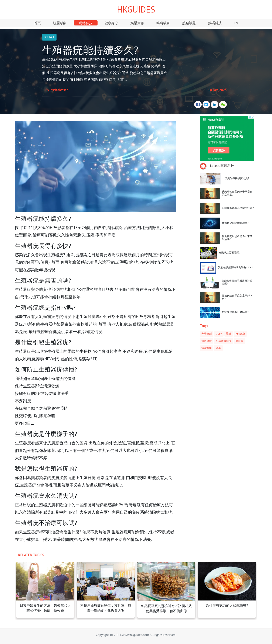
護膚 (229, 334)
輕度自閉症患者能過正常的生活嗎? (237, 238)
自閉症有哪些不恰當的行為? (238, 208)
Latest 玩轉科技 (222, 166)
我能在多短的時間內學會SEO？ (236, 267)
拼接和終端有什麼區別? (235, 312)
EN (236, 23)
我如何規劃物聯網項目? (235, 223)
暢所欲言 (163, 23)
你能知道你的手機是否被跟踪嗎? (237, 282)
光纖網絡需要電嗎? (229, 252)
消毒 (218, 348)
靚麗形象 (60, 23)
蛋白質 (239, 341)
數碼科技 (215, 23)
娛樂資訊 (137, 23)
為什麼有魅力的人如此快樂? (227, 605)
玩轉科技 (86, 23)
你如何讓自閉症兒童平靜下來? (237, 297)
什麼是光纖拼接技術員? (236, 178)
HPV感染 (240, 334)
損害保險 (207, 341)
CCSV (219, 334)
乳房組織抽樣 (224, 341)
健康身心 (111, 23)
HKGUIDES (136, 9)
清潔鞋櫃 (207, 348)
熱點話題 (189, 23)
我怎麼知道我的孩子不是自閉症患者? (237, 193)
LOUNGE (49, 37)
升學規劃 (207, 334)
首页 (37, 23)
